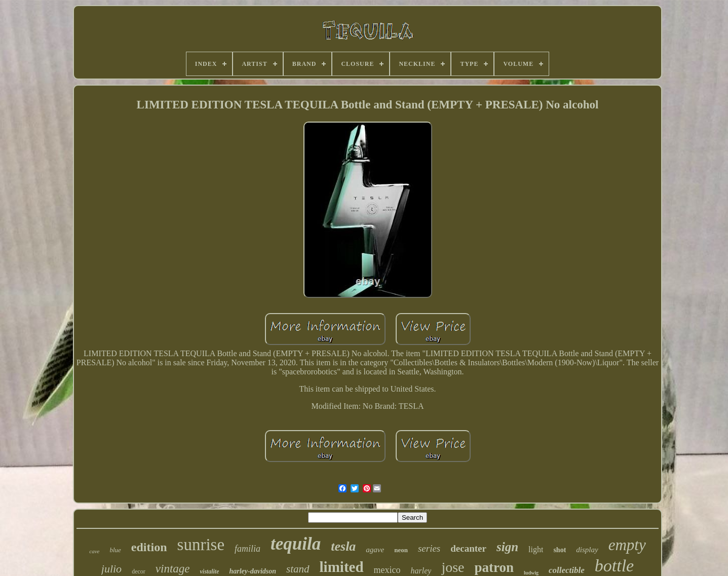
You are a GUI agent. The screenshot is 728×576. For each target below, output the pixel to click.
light (536, 549)
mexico (387, 570)
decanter (468, 548)
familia (247, 549)
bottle (614, 566)
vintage (173, 569)
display (587, 550)
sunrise (201, 545)
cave (94, 551)
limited (342, 567)
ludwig (531, 573)
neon (401, 550)
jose (453, 567)
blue (115, 550)
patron (494, 567)
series (429, 548)
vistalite (209, 571)
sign (507, 547)
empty (627, 545)
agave (375, 550)
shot (560, 550)
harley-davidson (253, 571)
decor (139, 571)
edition (149, 547)
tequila (296, 544)
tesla (343, 546)
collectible (567, 570)
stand (298, 569)
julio (111, 569)
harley (421, 571)
